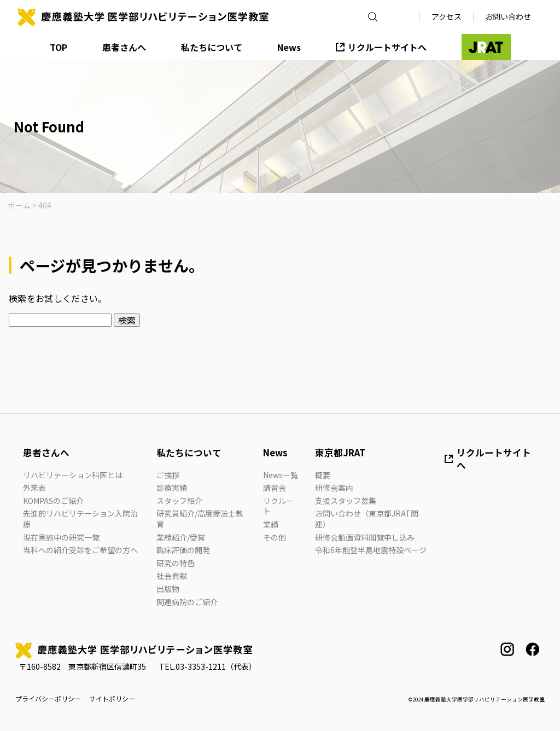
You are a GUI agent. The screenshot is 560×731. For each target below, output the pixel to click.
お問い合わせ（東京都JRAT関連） (367, 519)
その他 (275, 537)
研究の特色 (176, 563)
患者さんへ (124, 47)
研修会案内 (334, 488)
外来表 (34, 488)
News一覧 (281, 475)
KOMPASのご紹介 (53, 501)
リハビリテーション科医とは (73, 475)
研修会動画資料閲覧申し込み (365, 537)
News (289, 47)
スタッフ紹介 (179, 501)
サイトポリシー (112, 699)
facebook (532, 649)
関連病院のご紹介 (187, 602)
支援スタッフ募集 (346, 501)
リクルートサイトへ (387, 47)
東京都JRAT (340, 452)
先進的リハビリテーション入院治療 (80, 519)
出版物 (168, 589)
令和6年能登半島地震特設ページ (371, 550)
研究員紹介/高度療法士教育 (200, 519)
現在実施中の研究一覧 (61, 537)
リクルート (278, 506)
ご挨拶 (168, 475)
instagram (507, 649)
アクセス (447, 16)
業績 (271, 524)
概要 (323, 475)
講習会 (275, 488)
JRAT (486, 47)
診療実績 (172, 488)
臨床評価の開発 (183, 550)
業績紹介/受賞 (181, 537)
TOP (59, 47)
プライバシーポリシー (48, 699)
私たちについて (212, 47)
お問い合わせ (508, 16)
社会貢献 (172, 576)
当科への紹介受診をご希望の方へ (80, 550)
